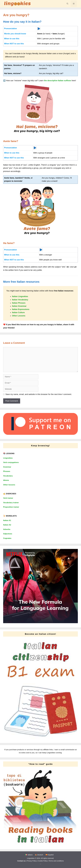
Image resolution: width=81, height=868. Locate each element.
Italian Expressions (21, 309)
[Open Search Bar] (67, 4)
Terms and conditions (56, 861)
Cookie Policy (43, 861)
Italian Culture (18, 312)
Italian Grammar (19, 306)
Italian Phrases (19, 303)
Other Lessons (19, 316)
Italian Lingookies (20, 296)
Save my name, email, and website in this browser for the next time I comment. (39, 394)
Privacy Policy (32, 861)
